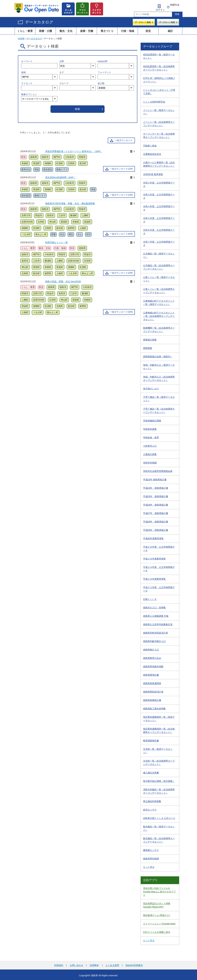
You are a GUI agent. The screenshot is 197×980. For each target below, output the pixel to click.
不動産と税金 (150, 144)
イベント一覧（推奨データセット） (159, 110)
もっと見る (149, 865)
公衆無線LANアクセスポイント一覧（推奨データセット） (159, 301)
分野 (62, 60)
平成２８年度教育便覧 (154, 557)
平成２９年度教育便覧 (154, 577)
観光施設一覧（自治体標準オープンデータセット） (159, 838)
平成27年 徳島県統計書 (156, 512)
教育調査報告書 (151, 739)
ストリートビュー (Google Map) (159, 922)
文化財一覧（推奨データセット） (158, 749)
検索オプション (29, 93)
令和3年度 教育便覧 (153, 173)
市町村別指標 (150, 461)
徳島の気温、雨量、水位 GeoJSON (63, 280)
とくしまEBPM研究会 (154, 100)
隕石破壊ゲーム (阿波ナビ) (157, 914)
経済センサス (150, 808)
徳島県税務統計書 (152, 699)
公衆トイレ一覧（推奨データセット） (159, 277)
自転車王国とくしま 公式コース (159, 817)
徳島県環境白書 (151, 673)
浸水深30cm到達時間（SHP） (60, 176)
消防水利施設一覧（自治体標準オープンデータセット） (159, 790)
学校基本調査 (150, 427)
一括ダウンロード (124, 139)
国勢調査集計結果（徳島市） (158, 355)
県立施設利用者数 (152, 800)
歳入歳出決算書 (151, 771)
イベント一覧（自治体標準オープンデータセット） (159, 122)
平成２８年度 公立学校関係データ (159, 547)
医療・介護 (45, 29)
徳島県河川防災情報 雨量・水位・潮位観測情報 (70, 202)
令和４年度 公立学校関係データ (159, 206)
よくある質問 (112, 964)
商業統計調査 (150, 338)
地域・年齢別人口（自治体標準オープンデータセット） (159, 377)
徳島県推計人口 (151, 648)
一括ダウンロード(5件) (121, 232)
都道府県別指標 (151, 857)
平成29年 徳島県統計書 (156, 528)
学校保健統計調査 (152, 419)
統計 (170, 29)
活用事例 (94, 964)
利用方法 (175, 5)
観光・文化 (66, 29)
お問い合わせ (76, 964)
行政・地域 (128, 29)
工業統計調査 (150, 453)
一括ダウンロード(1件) (121, 167)
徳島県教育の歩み (152, 656)
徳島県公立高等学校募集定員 (158, 623)
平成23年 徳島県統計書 (155, 478)
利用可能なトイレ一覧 (56, 241)
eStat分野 (103, 60)
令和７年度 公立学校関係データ (159, 242)
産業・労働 (87, 29)
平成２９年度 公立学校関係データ (159, 567)
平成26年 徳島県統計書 (156, 503)
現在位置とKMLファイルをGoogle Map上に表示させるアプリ (159, 890)
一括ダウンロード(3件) (121, 310)
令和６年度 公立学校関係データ (159, 230)
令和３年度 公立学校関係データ (159, 195)
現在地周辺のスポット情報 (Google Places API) (157, 904)
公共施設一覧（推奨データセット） (159, 254)
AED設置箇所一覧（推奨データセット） (159, 55)
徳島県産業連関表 (152, 682)
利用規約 (59, 964)
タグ (62, 71)
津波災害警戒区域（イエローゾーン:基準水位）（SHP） (74, 150)
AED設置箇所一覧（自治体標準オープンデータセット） (159, 66)
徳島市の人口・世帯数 (154, 606)
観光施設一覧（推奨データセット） (159, 827)
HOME (21, 37)
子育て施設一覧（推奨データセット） (159, 397)
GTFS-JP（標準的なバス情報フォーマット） (159, 78)
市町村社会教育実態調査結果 (158, 470)
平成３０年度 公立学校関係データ (159, 587)
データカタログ (39, 20)
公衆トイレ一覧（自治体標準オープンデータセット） (159, 289)
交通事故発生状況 (152, 152)
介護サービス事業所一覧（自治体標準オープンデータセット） (159, 163)
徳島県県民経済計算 (153, 690)
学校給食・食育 (151, 436)
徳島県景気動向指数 (153, 665)
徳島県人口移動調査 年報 (156, 614)
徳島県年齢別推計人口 (154, 640)
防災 (148, 29)
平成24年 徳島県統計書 (156, 486)
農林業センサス (151, 849)
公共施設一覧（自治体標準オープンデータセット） (159, 266)
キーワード (27, 60)
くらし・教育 (25, 29)
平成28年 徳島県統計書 (156, 520)
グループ (64, 82)
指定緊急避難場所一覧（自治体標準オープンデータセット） (159, 729)
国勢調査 (148, 347)
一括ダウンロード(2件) (121, 271)
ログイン (160, 5)
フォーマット (104, 71)
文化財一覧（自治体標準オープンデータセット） (159, 761)
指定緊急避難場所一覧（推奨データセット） (159, 717)
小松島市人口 (150, 444)
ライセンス (27, 82)
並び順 (101, 82)
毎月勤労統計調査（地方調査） (159, 779)
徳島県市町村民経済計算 (156, 631)
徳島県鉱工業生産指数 (154, 707)
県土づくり (107, 29)
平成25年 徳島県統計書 (156, 495)
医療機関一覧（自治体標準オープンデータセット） (159, 328)
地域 (23, 71)
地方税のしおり (151, 387)
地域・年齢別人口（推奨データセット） (159, 365)
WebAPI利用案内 (134, 964)
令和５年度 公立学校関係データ (159, 218)
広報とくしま (150, 598)
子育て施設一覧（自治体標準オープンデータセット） (159, 409)
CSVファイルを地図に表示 (157, 930)
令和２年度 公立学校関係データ (159, 183)
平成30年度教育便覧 (153, 537)
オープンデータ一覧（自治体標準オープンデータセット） (159, 134)
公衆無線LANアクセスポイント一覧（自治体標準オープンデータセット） (159, 314)
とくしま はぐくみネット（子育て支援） (159, 90)
